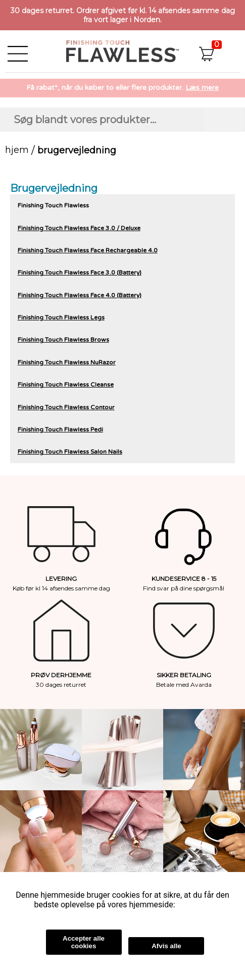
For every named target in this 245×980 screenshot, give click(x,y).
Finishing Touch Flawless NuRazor (67, 362)
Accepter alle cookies (84, 942)
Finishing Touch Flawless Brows (63, 340)
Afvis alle (166, 946)
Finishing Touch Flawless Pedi (60, 429)
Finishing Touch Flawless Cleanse (66, 385)
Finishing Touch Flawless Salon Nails (70, 452)
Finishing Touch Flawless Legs (61, 317)
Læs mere (202, 88)
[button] (218, 51)
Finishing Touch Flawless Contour (66, 407)
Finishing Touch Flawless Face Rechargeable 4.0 (88, 250)
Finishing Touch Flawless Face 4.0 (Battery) (80, 295)
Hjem (17, 150)
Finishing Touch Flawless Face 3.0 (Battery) (80, 273)
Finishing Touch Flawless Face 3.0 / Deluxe (79, 228)
